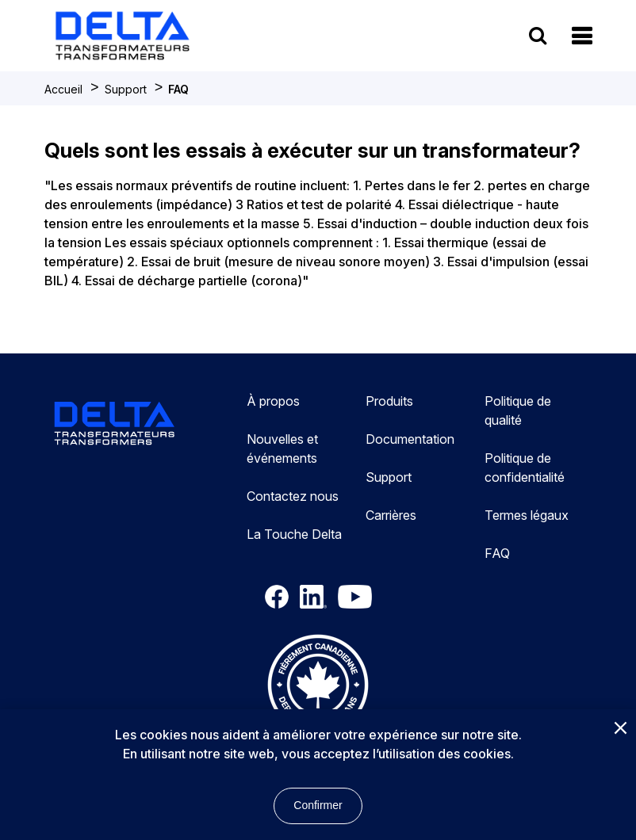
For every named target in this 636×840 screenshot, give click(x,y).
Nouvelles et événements (282, 449)
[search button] (538, 35)
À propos (273, 401)
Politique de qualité (518, 410)
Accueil (63, 89)
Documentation (410, 439)
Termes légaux (527, 515)
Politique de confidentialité (525, 468)
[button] (582, 36)
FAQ (178, 89)
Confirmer (318, 805)
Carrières (391, 515)
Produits (389, 401)
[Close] (620, 729)
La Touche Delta (294, 534)
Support (126, 89)
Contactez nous (293, 496)
